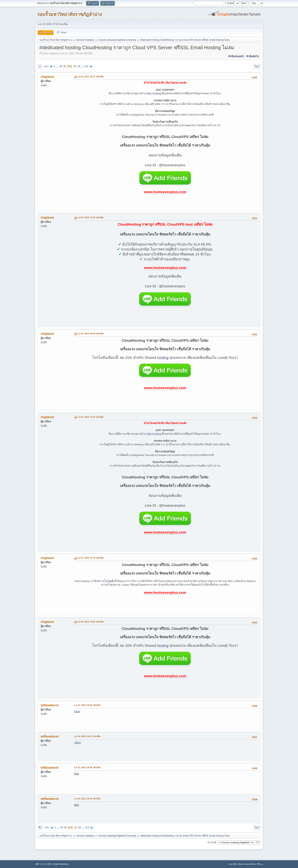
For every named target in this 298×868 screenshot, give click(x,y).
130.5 (77, 742)
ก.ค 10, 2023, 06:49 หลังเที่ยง (87, 799)
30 (65, 66)
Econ (77, 711)
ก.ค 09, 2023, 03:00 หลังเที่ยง (90, 622)
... (58, 66)
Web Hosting (154, 93)
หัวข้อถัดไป (252, 56)
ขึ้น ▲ (260, 864)
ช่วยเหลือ (232, 864)
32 (75, 66)
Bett (77, 774)
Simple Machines (61, 864)
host (189, 224)
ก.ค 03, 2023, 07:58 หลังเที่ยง (90, 217)
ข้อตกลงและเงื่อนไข (247, 864)
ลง (40, 67)
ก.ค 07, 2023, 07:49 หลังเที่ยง (90, 558)
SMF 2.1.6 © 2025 (43, 864)
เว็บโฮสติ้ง (109, 581)
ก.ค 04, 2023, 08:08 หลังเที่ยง (90, 334)
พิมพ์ (257, 67)
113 (86, 66)
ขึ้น (40, 828)
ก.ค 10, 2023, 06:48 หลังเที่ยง (87, 767)
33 (79, 66)
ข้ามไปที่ (212, 843)
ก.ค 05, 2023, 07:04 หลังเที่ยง (90, 417)
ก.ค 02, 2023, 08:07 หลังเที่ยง (90, 77)
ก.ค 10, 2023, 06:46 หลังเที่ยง (87, 705)
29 (61, 66)
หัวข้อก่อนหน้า (236, 56)
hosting (163, 358)
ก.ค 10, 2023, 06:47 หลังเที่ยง (87, 736)
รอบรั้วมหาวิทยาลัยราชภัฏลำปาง (70, 14)
